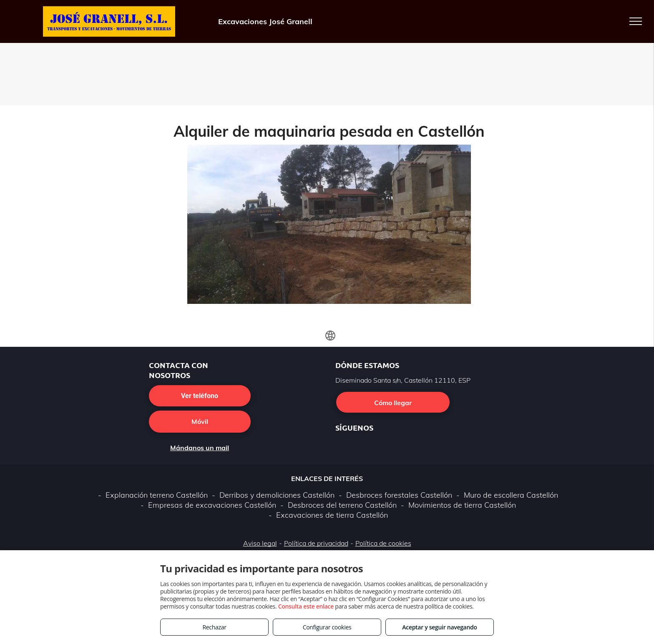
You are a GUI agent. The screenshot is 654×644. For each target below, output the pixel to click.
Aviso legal (260, 543)
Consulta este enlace (306, 606)
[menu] (636, 21)
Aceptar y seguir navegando (439, 627)
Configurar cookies (327, 627)
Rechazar (214, 627)
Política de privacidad (316, 543)
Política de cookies (383, 543)
